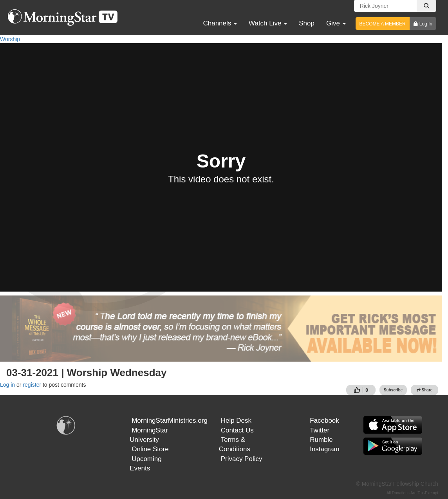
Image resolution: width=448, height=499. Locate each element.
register (32, 385)
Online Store (150, 449)
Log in (7, 385)
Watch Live (268, 23)
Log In (426, 24)
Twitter (320, 430)
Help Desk (236, 421)
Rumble (321, 440)
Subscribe (393, 390)
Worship (10, 39)
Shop (307, 23)
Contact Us (237, 430)
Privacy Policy (242, 459)
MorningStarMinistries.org (170, 421)
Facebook (324, 421)
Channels (220, 23)
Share (425, 390)
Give (336, 23)
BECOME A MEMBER (383, 24)
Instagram (325, 449)
